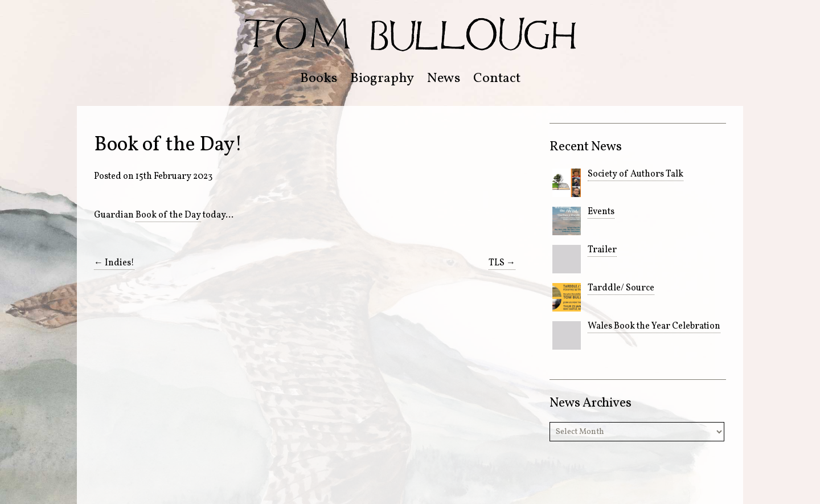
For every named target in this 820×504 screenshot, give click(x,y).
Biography (382, 79)
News (444, 79)
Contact (497, 79)
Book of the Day (168, 215)
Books (319, 79)
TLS (502, 263)
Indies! (114, 263)
